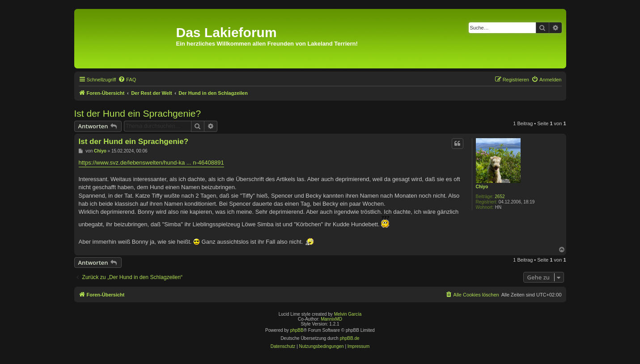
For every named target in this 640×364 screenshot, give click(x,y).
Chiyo (482, 187)
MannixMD (331, 319)
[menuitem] (127, 80)
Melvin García (348, 314)
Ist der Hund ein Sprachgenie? (138, 113)
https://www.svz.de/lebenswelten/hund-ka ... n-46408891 (151, 163)
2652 (500, 197)
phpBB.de (350, 338)
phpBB (297, 330)
